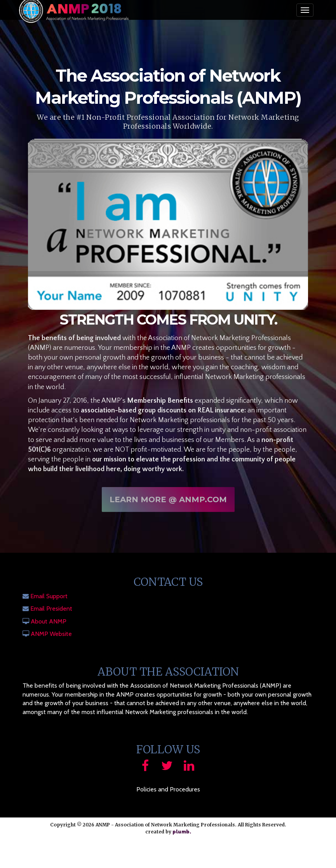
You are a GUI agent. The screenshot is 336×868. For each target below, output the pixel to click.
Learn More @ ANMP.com (168, 502)
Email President (51, 609)
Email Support (49, 596)
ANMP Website (51, 634)
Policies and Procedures (168, 789)
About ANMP (49, 621)
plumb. (182, 832)
